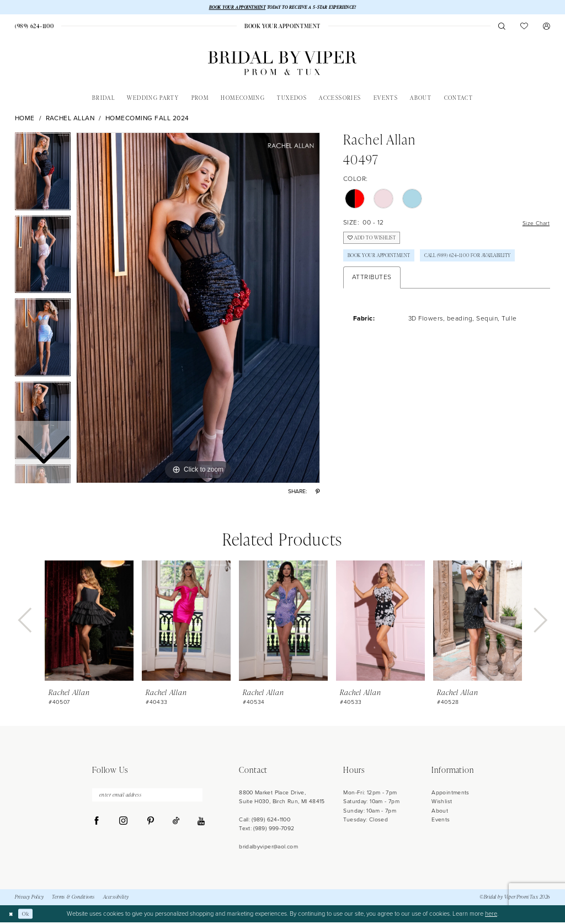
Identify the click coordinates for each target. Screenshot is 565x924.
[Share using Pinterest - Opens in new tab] (318, 493)
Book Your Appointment (385, 263)
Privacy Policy (29, 899)
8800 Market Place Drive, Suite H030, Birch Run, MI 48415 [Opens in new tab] (282, 798)
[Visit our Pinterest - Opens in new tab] (150, 825)
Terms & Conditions (73, 899)
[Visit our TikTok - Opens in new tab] (176, 825)
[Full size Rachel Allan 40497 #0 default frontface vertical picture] (198, 309)
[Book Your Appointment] (282, 28)
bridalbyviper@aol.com (268, 848)
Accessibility (116, 899)
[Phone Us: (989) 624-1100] (34, 28)
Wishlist (442, 803)
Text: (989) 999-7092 (266, 830)
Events (441, 821)
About (440, 812)
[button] (547, 27)
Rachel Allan (70, 120)
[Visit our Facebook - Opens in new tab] (97, 825)
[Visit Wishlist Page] (524, 27)
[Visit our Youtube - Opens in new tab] (201, 826)
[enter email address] (147, 797)
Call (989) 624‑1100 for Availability (399, 283)
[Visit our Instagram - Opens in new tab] (123, 825)
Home (25, 120)
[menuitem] (34, 28)
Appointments (450, 794)
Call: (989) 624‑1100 (265, 821)
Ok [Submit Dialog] (29, 915)
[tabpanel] (198, 309)
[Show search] (502, 27)
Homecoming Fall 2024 (147, 120)
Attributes (372, 306)
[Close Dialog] (12, 915)
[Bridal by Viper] (282, 65)
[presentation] (89, 622)
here (491, 915)
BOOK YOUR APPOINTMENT (231, 7)
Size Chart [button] (534, 225)
